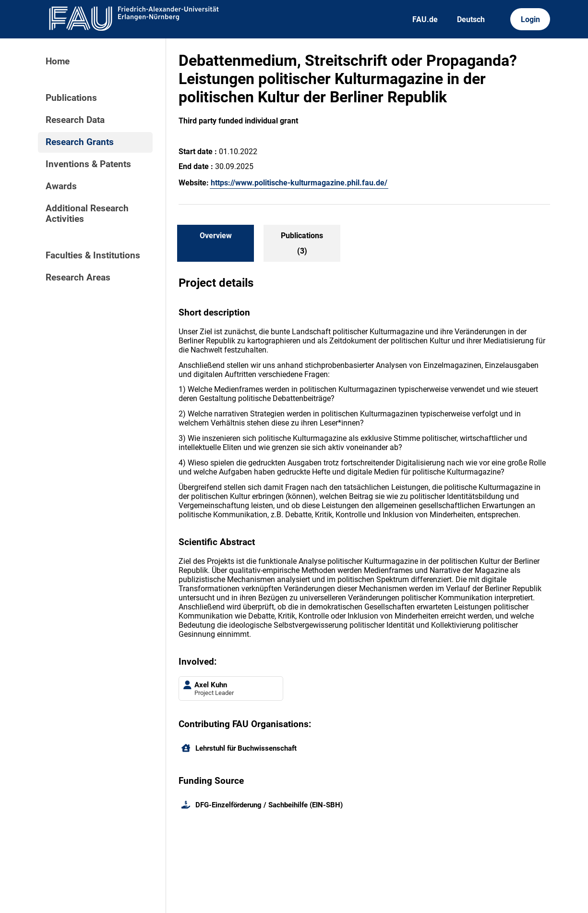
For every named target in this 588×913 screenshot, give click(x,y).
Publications (71, 98)
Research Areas (78, 278)
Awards (61, 186)
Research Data (75, 120)
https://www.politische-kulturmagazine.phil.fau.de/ (299, 183)
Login (530, 19)
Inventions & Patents (88, 164)
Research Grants (80, 142)
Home (58, 61)
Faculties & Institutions (93, 256)
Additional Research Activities (87, 214)
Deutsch (471, 19)
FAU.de (425, 19)
